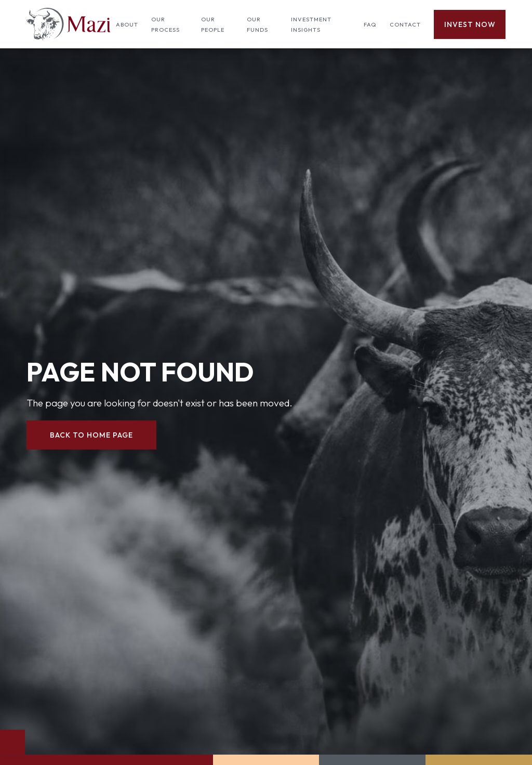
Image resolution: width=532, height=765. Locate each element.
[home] (69, 24)
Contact (405, 24)
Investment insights (311, 24)
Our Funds (257, 24)
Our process (165, 24)
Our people (213, 24)
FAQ (370, 24)
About (127, 24)
